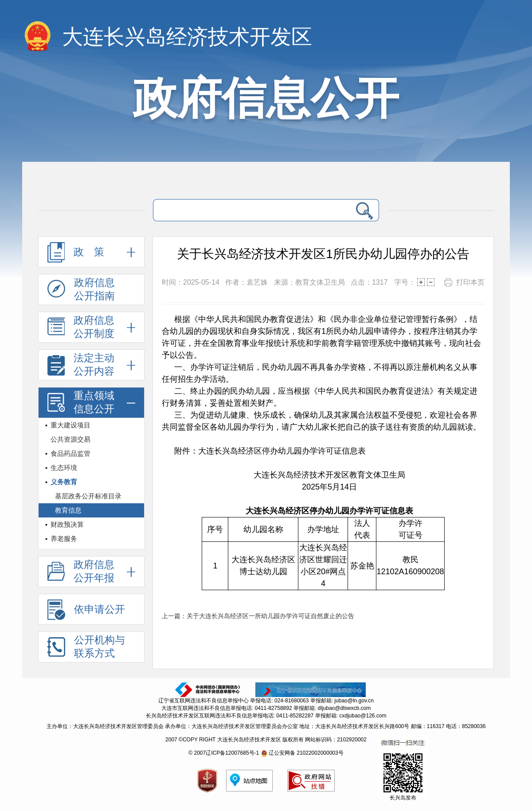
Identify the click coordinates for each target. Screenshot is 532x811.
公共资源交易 (70, 439)
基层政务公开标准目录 (88, 496)
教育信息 (68, 510)
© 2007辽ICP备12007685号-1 (224, 753)
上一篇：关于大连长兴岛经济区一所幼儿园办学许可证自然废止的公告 (258, 616)
